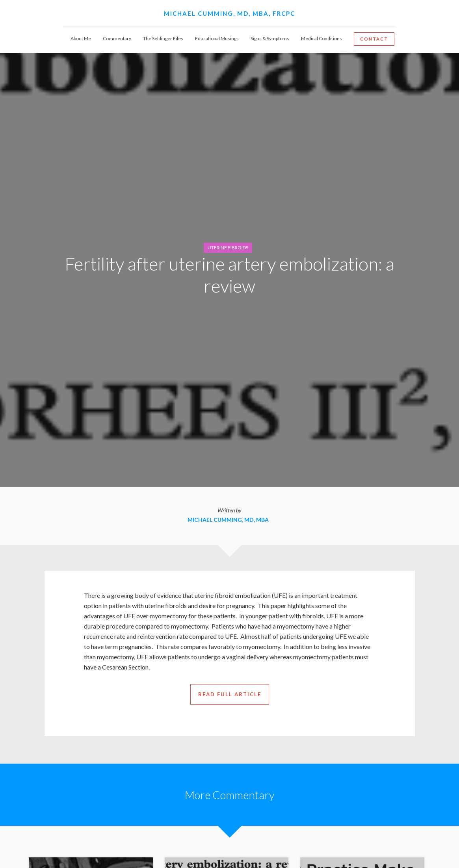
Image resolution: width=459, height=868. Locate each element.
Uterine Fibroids (228, 248)
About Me (81, 38)
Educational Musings (217, 38)
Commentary (117, 38)
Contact (374, 39)
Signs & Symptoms (270, 38)
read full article (230, 694)
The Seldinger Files (163, 38)
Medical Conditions (321, 38)
